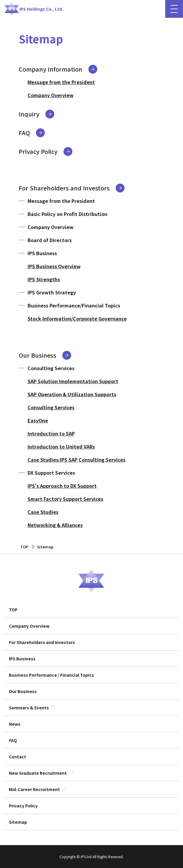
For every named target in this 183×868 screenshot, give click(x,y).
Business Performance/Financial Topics (74, 305)
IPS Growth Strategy (52, 292)
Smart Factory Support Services (65, 499)
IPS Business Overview (54, 266)
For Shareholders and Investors (64, 188)
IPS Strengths (44, 279)
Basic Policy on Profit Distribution (67, 214)
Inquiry (29, 114)
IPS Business (42, 253)
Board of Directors (50, 240)
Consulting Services (51, 368)
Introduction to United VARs (61, 446)
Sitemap (18, 822)
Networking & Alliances (55, 525)
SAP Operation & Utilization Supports (72, 394)
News (15, 724)
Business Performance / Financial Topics (51, 675)
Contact (17, 757)
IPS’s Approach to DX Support (62, 486)
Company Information (51, 69)
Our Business (38, 355)
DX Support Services (51, 473)
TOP (13, 610)
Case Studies (43, 512)
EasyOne (38, 420)
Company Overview (51, 95)
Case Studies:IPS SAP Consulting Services (77, 460)
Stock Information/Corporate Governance (77, 318)
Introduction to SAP (51, 433)
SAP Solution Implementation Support (73, 381)
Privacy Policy (38, 151)
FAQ (24, 133)
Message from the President (61, 82)
